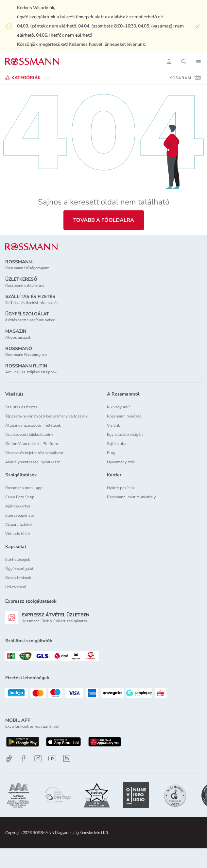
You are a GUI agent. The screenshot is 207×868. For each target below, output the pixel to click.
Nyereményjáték (121, 462)
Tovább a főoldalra (104, 220)
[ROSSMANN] (31, 247)
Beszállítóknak (18, 578)
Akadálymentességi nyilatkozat (33, 462)
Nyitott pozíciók (121, 488)
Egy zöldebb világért (125, 434)
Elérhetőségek (18, 559)
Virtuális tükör (18, 534)
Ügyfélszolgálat (19, 569)
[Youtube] (52, 759)
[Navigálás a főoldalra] (32, 62)
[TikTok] (9, 759)
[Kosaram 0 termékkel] (186, 78)
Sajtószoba (117, 444)
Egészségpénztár (20, 515)
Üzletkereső (16, 587)
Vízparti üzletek (19, 524)
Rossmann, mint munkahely (131, 497)
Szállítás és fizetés (21, 407)
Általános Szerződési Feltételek (33, 425)
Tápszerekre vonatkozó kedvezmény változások (46, 416)
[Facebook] (24, 759)
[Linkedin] (67, 758)
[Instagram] (38, 759)
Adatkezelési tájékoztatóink (29, 434)
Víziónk (113, 425)
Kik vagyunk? (118, 407)
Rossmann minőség (124, 416)
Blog (111, 453)
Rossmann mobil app (24, 488)
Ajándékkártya (18, 506)
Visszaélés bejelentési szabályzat (34, 453)
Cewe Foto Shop (20, 497)
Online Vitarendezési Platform (32, 444)
